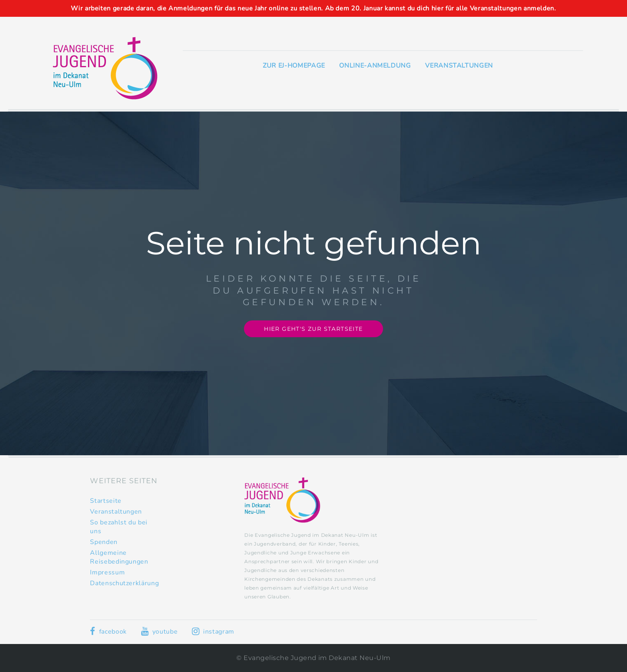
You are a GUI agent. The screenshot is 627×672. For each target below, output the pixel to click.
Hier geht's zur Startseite (313, 329)
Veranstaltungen (459, 66)
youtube (160, 632)
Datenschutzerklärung (124, 583)
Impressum (107, 572)
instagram (213, 632)
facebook (108, 632)
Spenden (104, 542)
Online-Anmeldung (375, 66)
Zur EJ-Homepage (294, 66)
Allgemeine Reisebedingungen (119, 557)
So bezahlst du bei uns (119, 527)
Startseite (106, 501)
